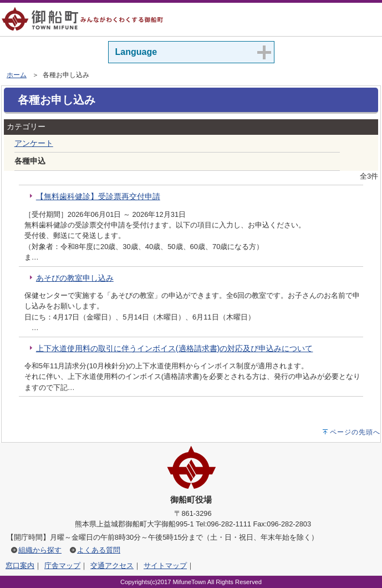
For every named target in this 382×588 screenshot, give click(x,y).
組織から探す (40, 550)
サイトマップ (165, 566)
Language (136, 52)
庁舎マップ (62, 566)
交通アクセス (112, 566)
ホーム (17, 75)
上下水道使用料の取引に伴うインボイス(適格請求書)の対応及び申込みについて (175, 348)
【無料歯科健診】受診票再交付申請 (98, 196)
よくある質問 (99, 550)
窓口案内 (20, 566)
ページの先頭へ (355, 432)
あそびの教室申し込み (75, 278)
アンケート (34, 143)
